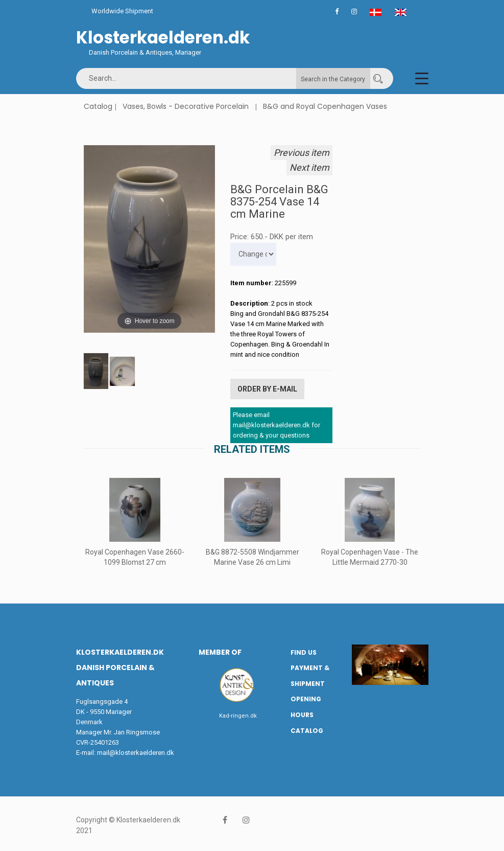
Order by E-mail (267, 388)
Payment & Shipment (310, 675)
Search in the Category (333, 79)
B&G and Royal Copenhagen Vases (325, 106)
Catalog (98, 106)
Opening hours (306, 706)
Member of (220, 651)
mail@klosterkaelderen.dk (136, 752)
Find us (304, 651)
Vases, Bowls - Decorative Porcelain (186, 106)
